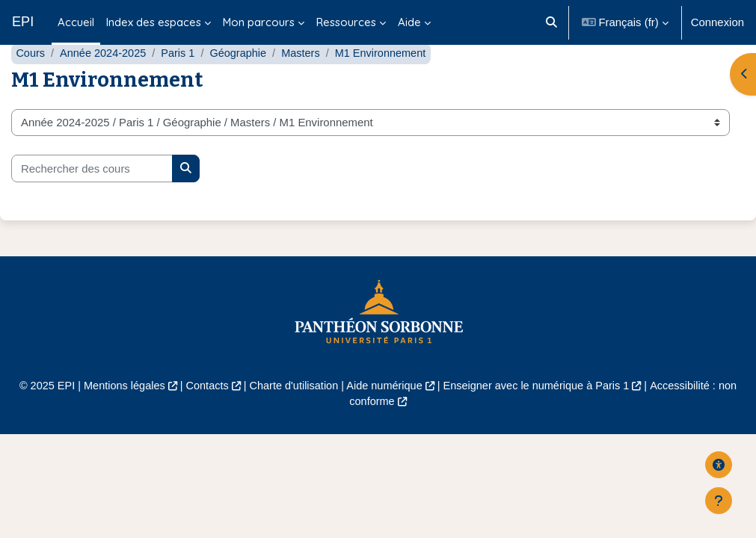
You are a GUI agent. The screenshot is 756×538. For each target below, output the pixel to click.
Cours (31, 88)
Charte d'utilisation (292, 421)
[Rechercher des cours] (92, 203)
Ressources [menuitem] (346, 22)
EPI (23, 22)
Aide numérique (384, 421)
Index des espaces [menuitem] (154, 22)
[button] (551, 22)
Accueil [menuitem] (76, 22)
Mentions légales (117, 421)
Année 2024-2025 (105, 88)
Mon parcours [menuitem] (259, 22)
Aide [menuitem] (409, 22)
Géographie (244, 88)
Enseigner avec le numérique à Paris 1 (541, 421)
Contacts (203, 421)
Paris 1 (182, 88)
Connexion (717, 22)
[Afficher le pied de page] (719, 501)
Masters (308, 88)
